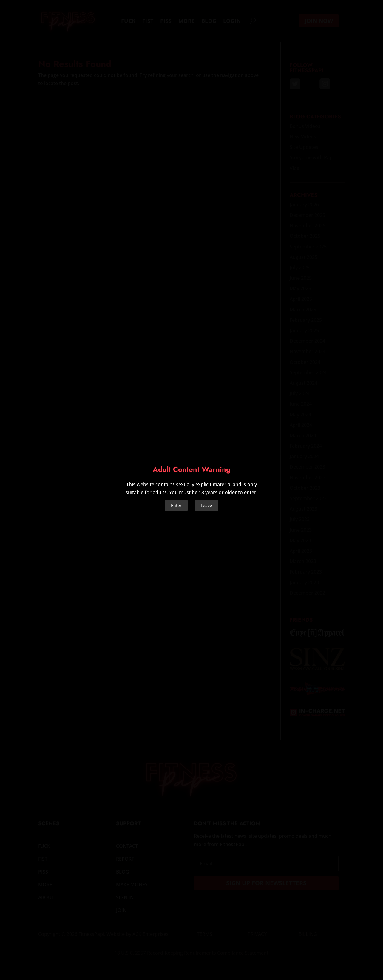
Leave (206, 505)
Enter (176, 505)
